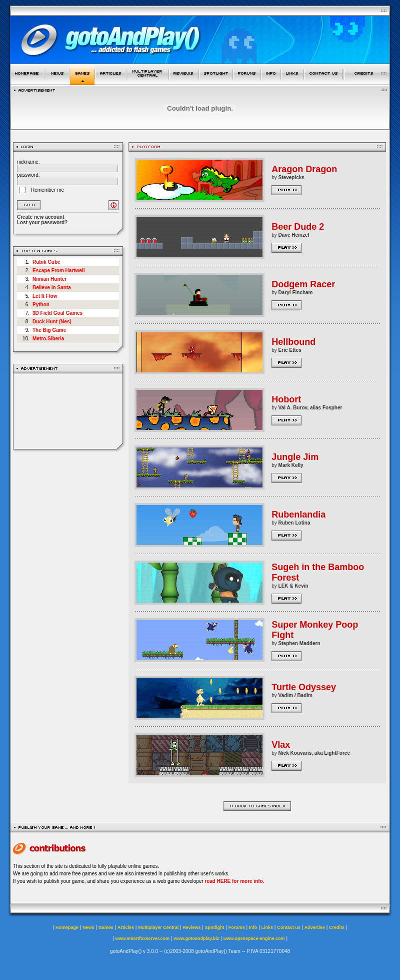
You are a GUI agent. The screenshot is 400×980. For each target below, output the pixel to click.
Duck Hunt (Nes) (52, 322)
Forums (237, 927)
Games (106, 927)
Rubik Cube (46, 262)
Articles (126, 927)
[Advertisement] (68, 411)
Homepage (67, 927)
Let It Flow (45, 296)
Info (253, 927)
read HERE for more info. (235, 881)
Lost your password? (42, 222)
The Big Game (49, 330)
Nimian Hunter (49, 279)
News (88, 927)
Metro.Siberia (48, 339)
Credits (337, 927)
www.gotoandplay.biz (196, 938)
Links (267, 927)
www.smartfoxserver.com (142, 938)
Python (41, 305)
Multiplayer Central (158, 927)
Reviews (191, 927)
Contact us (289, 927)
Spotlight (215, 927)
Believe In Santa (52, 288)
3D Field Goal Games (57, 313)
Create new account (40, 217)
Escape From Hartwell (58, 271)
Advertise (315, 927)
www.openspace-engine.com (254, 938)
